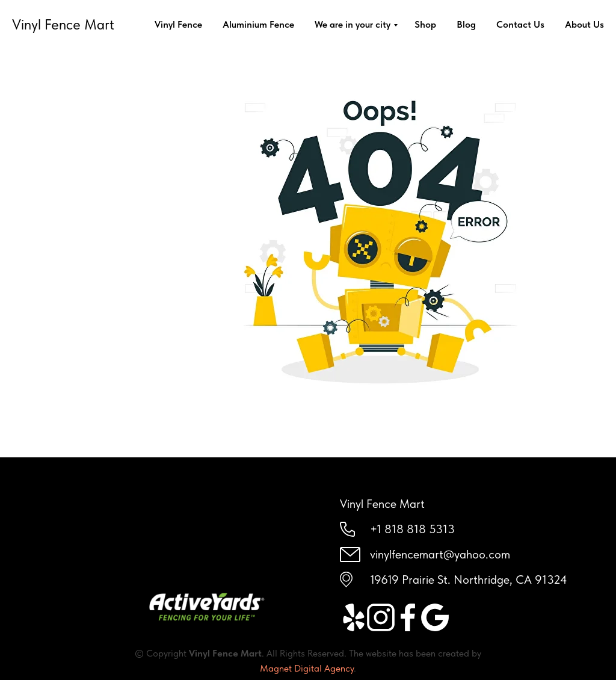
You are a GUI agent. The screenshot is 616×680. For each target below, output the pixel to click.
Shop (425, 24)
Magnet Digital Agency (307, 668)
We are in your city (353, 24)
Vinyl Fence (178, 24)
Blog (466, 24)
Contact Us (520, 24)
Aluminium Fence (258, 24)
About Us (584, 24)
